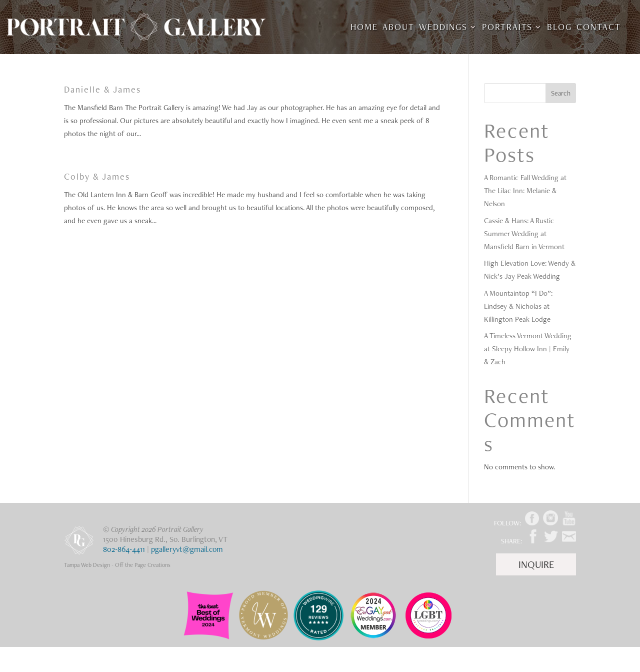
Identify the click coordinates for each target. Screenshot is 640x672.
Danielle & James (102, 89)
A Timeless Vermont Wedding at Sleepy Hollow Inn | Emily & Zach (528, 349)
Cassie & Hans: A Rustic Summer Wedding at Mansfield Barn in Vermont (524, 234)
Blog (559, 28)
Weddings (443, 28)
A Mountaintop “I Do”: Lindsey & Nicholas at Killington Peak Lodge (518, 306)
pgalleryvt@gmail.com (187, 549)
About (398, 28)
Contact (599, 28)
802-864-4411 (124, 549)
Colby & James (97, 176)
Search (561, 93)
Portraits (507, 28)
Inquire (536, 564)
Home (364, 28)
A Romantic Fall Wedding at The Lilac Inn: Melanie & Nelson (525, 191)
